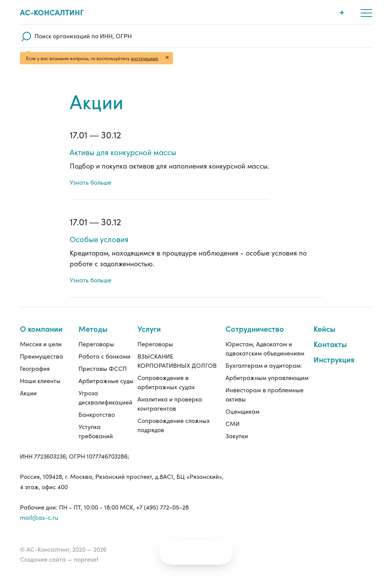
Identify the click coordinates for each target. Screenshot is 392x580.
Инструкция (334, 350)
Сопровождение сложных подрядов (174, 416)
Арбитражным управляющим (246, 373)
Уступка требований (96, 431)
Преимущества (42, 347)
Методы (93, 319)
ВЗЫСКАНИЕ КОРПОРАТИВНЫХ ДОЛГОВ (177, 351)
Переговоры (96, 335)
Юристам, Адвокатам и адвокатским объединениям (265, 339)
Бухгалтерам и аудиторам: (264, 356)
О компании (41, 319)
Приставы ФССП (103, 359)
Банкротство (97, 414)
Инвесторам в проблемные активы (265, 394)
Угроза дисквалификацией (105, 397)
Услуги (149, 319)
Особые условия (99, 239)
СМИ (233, 424)
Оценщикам (243, 411)
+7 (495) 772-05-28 (163, 507)
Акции (28, 384)
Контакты (330, 335)
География (35, 359)
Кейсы (324, 319)
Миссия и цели (41, 335)
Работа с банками (105, 347)
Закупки (237, 436)
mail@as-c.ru (39, 517)
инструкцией (145, 58)
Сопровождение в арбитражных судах (166, 373)
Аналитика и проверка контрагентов (170, 394)
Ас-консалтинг (52, 12)
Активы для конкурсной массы (123, 152)
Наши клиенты (40, 371)
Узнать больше (91, 182)
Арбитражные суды (99, 376)
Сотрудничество (255, 319)
